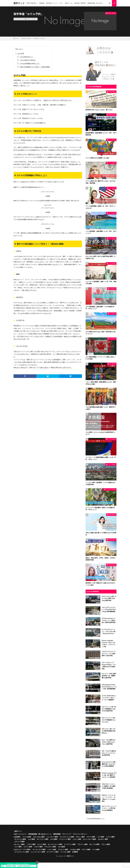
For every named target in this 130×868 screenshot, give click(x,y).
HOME (17, 38)
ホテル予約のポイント (25, 57)
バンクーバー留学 (65, 839)
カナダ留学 (54, 839)
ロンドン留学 (42, 844)
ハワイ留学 (101, 837)
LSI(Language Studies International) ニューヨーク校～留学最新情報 (109, 687)
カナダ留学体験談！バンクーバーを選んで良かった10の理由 (100, 358)
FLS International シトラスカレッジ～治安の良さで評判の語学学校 (109, 620)
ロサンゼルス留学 (39, 837)
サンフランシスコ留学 (67, 837)
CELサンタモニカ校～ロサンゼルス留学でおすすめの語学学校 (109, 598)
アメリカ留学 (27, 837)
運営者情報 (57, 834)
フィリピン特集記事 (111, 439)
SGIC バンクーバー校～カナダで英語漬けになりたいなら (109, 720)
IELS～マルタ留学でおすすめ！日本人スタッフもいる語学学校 (109, 742)
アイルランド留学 (50, 847)
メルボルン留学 (75, 849)
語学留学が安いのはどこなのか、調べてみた (99, 110)
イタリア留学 (38, 847)
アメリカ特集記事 (112, 140)
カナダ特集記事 (112, 288)
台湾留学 (75, 852)
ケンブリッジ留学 (70, 844)
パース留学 (96, 849)
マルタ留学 (61, 847)
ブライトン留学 (83, 844)
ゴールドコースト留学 (22, 852)
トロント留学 (77, 839)
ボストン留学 (80, 837)
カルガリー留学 (103, 839)
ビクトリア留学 (19, 842)
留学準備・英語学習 (80, 3)
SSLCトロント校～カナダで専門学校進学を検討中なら (109, 731)
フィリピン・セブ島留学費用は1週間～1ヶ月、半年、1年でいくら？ (101, 458)
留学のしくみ (69, 3)
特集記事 (42, 3)
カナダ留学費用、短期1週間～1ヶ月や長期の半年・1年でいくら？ (100, 308)
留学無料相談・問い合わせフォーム (40, 834)
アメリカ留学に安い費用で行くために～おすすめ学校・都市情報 (100, 182)
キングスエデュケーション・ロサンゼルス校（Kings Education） (109, 631)
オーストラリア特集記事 (111, 489)
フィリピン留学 (65, 852)
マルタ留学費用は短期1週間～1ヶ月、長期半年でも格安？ (101, 408)
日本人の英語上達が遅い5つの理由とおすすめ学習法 (101, 534)
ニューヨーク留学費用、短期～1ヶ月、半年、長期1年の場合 (101, 283)
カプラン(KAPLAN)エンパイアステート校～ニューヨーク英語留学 (109, 698)
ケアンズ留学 (86, 849)
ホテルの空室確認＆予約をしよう (29, 63)
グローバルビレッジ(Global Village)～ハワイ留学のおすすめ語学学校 (109, 666)
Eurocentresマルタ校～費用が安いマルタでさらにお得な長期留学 (109, 764)
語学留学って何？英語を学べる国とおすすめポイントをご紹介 (100, 584)
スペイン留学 (28, 847)
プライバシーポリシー (80, 834)
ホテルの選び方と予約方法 (26, 60)
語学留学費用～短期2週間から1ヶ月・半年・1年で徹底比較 (101, 134)
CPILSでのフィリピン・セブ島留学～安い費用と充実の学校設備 (109, 786)
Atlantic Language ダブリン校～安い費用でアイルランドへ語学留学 (109, 775)
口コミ (61, 3)
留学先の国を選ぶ (32, 3)
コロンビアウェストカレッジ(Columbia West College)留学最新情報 (109, 609)
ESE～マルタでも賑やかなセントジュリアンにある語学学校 (109, 753)
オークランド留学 (53, 852)
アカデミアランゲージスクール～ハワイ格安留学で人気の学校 (109, 653)
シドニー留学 (52, 849)
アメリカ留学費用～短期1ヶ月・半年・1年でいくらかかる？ (101, 207)
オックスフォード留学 (55, 844)
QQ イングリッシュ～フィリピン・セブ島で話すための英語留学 (109, 808)
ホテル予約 (20, 53)
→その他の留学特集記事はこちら (95, 819)
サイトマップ (67, 834)
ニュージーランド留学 (38, 852)
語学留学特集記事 (112, 92)
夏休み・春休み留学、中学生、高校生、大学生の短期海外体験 (100, 559)
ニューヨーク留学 (52, 837)
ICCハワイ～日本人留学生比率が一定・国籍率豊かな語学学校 (109, 676)
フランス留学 (106, 844)
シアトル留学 (110, 837)
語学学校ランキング (52, 3)
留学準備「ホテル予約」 (40, 38)
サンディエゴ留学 (20, 839)
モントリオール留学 (90, 839)
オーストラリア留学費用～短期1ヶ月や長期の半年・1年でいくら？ (100, 509)
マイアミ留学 (91, 837)
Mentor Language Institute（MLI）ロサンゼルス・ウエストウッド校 (109, 643)
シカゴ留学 (31, 839)
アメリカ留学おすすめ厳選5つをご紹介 (97, 158)
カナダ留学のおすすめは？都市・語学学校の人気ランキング (100, 333)
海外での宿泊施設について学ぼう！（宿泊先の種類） (34, 67)
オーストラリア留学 (39, 849)
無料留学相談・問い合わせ (95, 3)
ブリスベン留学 (63, 849)
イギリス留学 (31, 844)
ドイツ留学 (18, 847)
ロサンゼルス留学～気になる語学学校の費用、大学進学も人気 (100, 257)
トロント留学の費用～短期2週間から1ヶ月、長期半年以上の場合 (101, 383)
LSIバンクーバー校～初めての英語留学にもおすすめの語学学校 (109, 709)
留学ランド (19, 3)
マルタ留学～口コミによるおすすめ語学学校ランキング (100, 433)
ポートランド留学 (43, 839)
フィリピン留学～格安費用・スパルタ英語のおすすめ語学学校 (100, 483)
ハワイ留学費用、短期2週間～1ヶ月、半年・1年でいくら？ (101, 232)
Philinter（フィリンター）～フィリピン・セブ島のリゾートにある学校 (109, 798)
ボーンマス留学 (94, 844)
